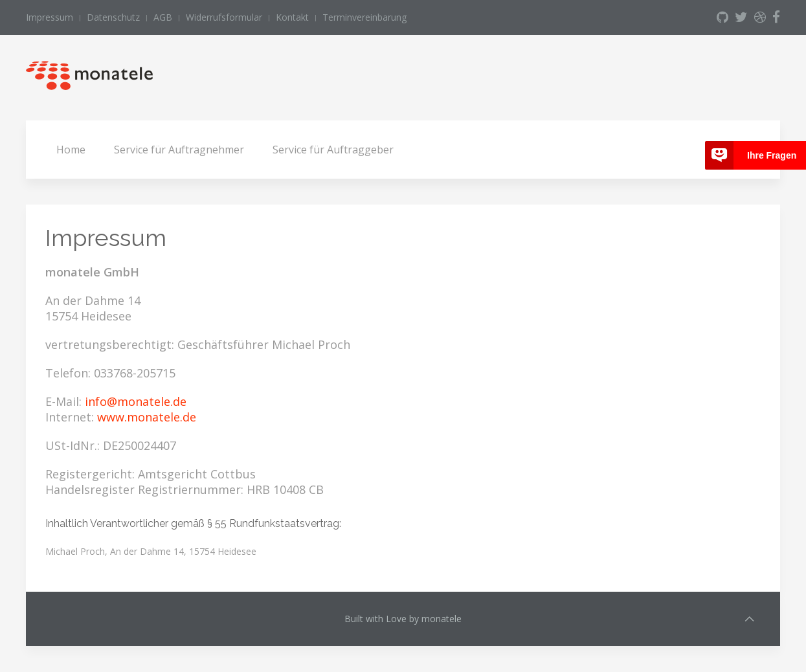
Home (71, 150)
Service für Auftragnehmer (179, 150)
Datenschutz (113, 17)
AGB (163, 17)
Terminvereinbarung (364, 17)
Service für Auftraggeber (333, 150)
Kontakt (292, 17)
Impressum (50, 17)
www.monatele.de (147, 417)
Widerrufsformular (224, 17)
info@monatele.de (136, 401)
